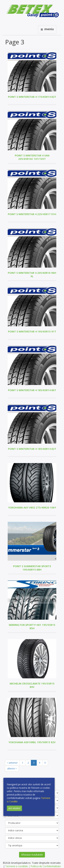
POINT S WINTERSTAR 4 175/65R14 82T (32, 97)
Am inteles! (14, 808)
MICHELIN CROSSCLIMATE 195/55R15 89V (32, 685)
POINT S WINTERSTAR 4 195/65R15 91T (32, 331)
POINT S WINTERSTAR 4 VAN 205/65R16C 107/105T (32, 157)
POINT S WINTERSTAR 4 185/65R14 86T (32, 390)
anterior (12, 763)
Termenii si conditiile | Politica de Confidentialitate (33, 866)
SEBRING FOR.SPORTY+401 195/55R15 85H (32, 626)
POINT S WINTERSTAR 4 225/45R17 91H (32, 214)
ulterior (12, 768)
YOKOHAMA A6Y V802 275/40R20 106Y (32, 507)
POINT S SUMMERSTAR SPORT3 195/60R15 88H (32, 568)
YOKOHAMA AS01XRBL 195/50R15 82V (32, 742)
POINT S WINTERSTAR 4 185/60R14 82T (32, 449)
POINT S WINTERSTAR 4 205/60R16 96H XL (32, 274)
